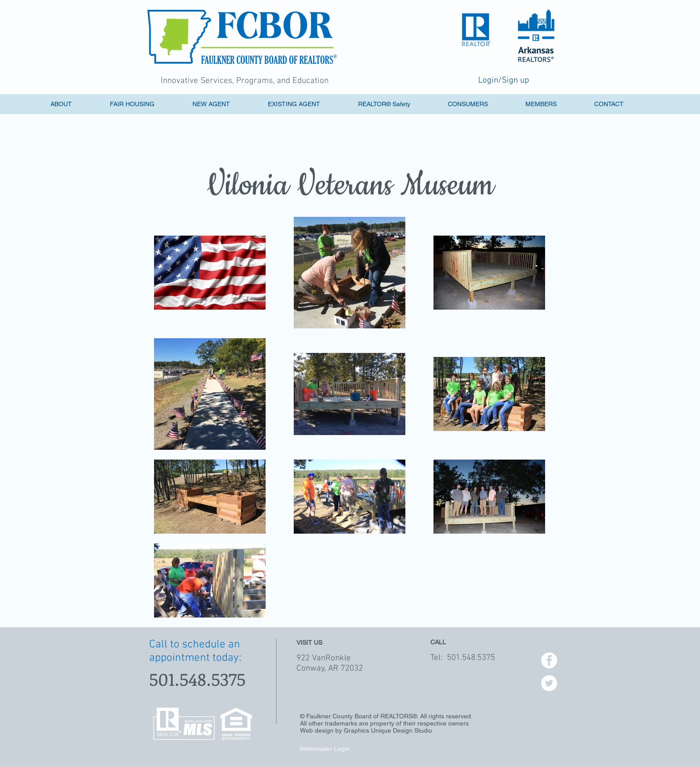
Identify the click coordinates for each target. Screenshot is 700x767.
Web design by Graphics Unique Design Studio (366, 730)
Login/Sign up (504, 81)
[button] (224, 104)
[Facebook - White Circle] (549, 660)
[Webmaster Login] (324, 749)
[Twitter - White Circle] (549, 683)
